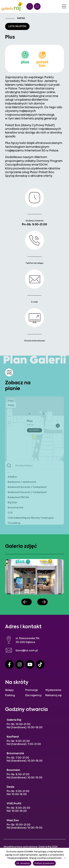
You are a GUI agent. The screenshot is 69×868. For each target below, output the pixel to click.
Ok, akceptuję (23, 863)
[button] (26, 602)
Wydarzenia (53, 690)
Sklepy (9, 690)
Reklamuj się (54, 696)
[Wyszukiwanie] (30, 6)
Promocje (32, 690)
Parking (10, 696)
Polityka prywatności (44, 863)
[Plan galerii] (37, 6)
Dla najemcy (33, 696)
